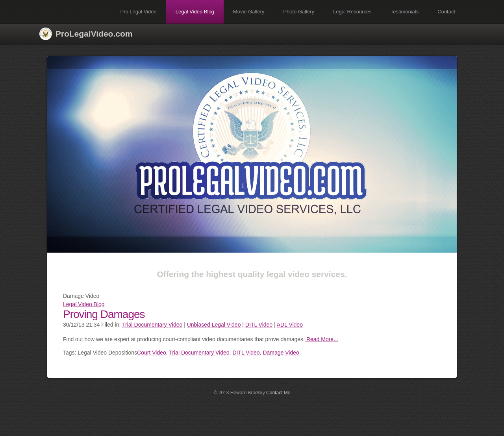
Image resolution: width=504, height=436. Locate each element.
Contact (446, 12)
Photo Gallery (299, 12)
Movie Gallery (249, 12)
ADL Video (290, 325)
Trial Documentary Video (152, 325)
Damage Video (281, 353)
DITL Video (259, 325)
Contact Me (278, 393)
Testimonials (405, 12)
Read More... (321, 339)
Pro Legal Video (139, 12)
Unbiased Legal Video (214, 325)
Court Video (152, 353)
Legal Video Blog (195, 12)
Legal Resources (352, 12)
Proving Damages (104, 314)
